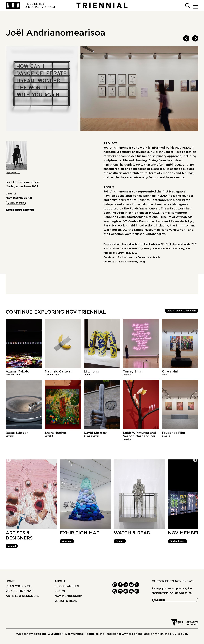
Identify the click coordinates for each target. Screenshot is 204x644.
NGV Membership (68, 596)
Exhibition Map (19, 591)
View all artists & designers (182, 311)
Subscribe (160, 600)
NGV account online (180, 593)
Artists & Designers (22, 596)
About (60, 581)
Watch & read (66, 601)
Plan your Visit (19, 586)
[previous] (186, 38)
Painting (18, 210)
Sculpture (28, 210)
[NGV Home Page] (13, 6)
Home (10, 581)
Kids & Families (67, 586)
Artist (9, 210)
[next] (195, 38)
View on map (16, 203)
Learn (60, 591)
